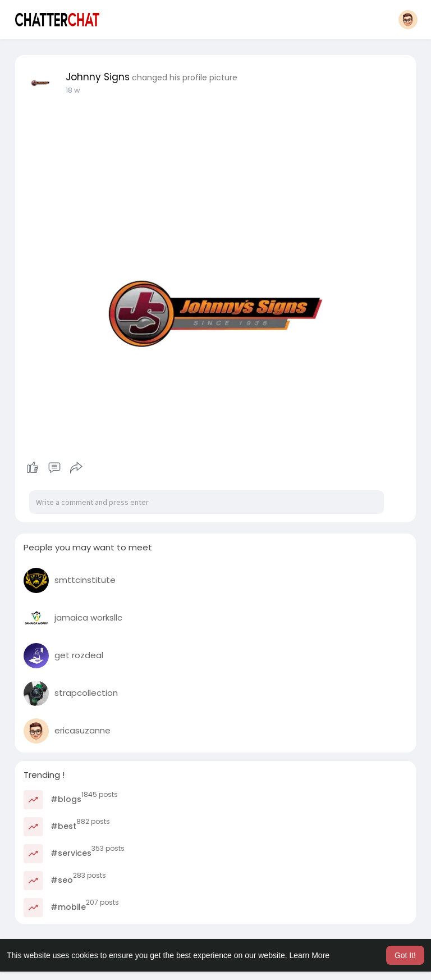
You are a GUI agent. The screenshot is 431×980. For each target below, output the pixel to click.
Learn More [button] (310, 955)
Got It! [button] (405, 955)
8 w (72, 90)
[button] (408, 20)
